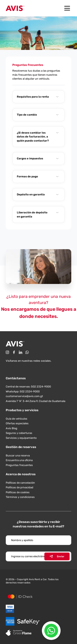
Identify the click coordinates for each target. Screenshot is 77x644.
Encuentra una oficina (19, 460)
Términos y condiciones (20, 497)
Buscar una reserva (18, 455)
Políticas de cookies (18, 492)
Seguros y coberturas (19, 433)
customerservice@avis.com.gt (24, 396)
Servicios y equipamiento (21, 438)
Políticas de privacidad (20, 487)
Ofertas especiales (17, 423)
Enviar (57, 556)
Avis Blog (11, 428)
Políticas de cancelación (20, 483)
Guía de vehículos (17, 419)
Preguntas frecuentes (19, 465)
